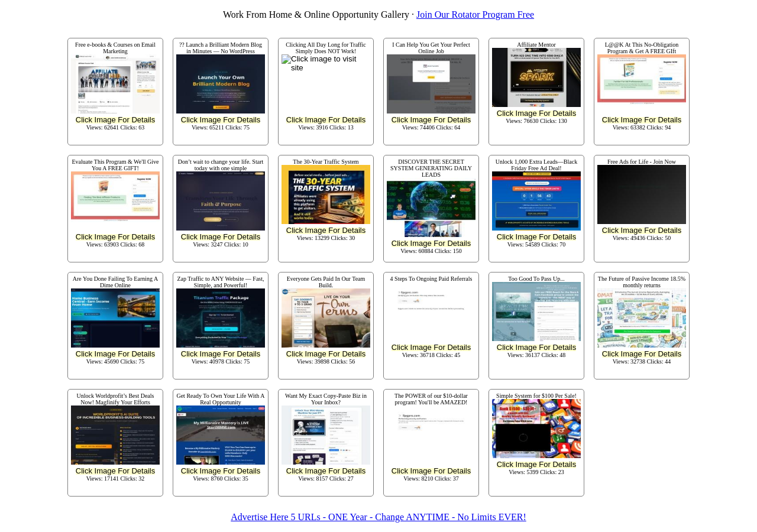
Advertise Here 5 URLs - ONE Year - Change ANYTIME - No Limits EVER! (378, 517)
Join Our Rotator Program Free (475, 14)
